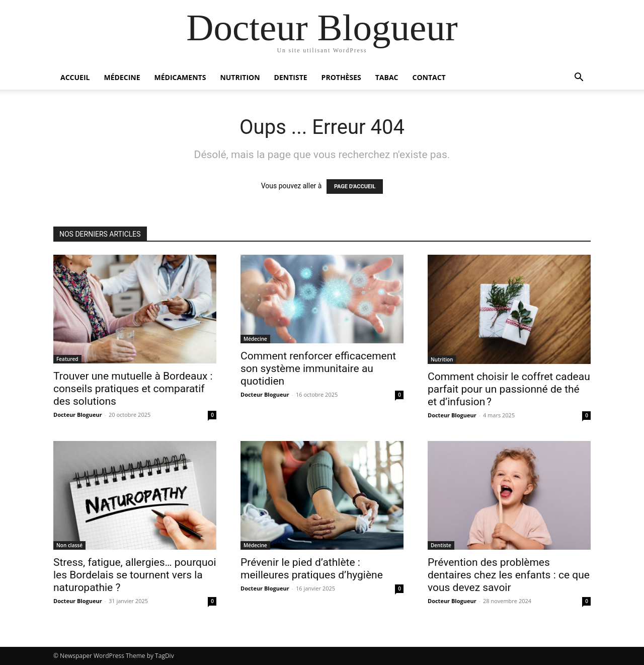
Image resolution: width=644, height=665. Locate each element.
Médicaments (180, 77)
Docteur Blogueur (78, 415)
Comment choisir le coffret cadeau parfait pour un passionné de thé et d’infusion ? (509, 389)
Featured (67, 359)
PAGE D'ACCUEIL (355, 187)
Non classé (69, 545)
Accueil (75, 77)
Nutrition (240, 77)
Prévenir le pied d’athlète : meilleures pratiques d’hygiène (312, 569)
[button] (579, 78)
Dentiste (291, 77)
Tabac (387, 77)
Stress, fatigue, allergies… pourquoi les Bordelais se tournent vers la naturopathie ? (135, 575)
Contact (429, 77)
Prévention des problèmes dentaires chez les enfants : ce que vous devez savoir (509, 575)
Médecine (122, 77)
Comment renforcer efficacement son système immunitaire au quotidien (318, 368)
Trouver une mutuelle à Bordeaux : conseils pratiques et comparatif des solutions (133, 389)
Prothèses (341, 77)
